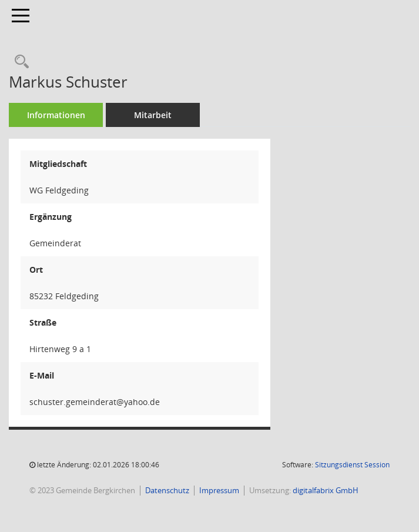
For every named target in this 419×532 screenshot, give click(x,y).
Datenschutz (167, 490)
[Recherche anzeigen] (19, 62)
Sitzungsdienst (352, 465)
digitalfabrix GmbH (326, 490)
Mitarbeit (153, 115)
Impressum (219, 490)
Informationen (56, 115)
